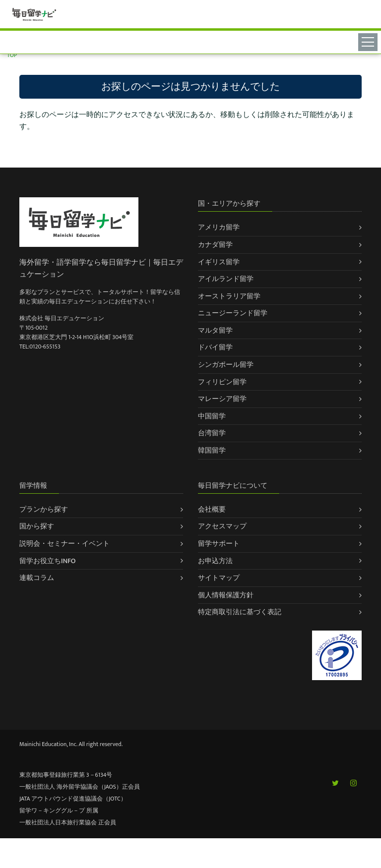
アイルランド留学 (226, 279)
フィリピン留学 (222, 382)
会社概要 (212, 509)
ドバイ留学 (215, 347)
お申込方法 (215, 561)
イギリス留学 (219, 262)
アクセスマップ (222, 526)
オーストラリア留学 (229, 296)
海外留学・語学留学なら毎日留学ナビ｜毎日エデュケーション (101, 268)
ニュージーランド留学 (233, 313)
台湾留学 (212, 433)
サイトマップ (219, 578)
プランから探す (44, 509)
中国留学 (212, 416)
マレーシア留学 (222, 399)
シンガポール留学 (226, 365)
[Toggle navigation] (369, 42)
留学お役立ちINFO (48, 561)
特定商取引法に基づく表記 (240, 612)
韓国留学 (212, 450)
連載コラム (37, 578)
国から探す (37, 526)
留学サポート (219, 544)
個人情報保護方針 (226, 595)
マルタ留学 (215, 330)
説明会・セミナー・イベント (64, 544)
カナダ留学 (215, 245)
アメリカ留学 (219, 227)
